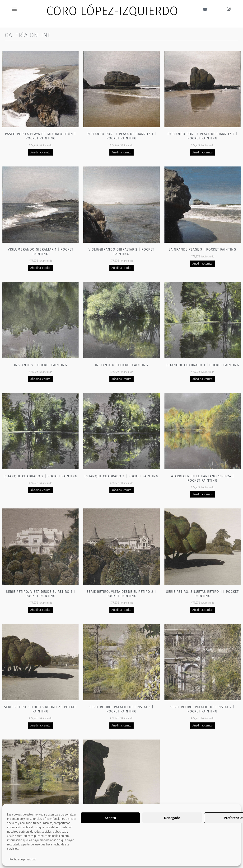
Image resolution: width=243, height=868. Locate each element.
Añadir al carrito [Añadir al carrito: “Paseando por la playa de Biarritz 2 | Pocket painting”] (203, 152)
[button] (14, 9)
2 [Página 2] (117, 860)
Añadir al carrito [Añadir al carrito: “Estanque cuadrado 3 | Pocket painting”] (122, 490)
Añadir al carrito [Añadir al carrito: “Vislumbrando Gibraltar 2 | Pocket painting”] (122, 268)
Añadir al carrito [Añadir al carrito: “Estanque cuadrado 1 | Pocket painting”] (203, 379)
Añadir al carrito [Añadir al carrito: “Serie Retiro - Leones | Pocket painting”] (122, 837)
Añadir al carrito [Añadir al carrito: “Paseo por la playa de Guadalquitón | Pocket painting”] (40, 152)
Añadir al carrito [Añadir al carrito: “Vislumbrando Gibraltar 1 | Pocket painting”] (40, 268)
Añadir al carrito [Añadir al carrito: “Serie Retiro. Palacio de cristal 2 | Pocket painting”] (203, 726)
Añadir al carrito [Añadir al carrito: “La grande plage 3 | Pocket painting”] (203, 264)
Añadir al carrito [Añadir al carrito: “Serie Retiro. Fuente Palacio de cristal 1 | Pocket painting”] (40, 841)
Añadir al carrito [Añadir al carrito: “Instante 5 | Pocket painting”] (40, 379)
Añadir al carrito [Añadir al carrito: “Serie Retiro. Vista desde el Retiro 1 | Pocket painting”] (40, 610)
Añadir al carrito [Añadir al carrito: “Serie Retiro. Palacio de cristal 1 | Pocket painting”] (122, 726)
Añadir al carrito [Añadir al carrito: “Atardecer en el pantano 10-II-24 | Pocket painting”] (203, 494)
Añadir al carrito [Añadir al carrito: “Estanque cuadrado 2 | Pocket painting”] (40, 490)
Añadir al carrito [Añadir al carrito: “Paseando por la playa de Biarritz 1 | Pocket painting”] (122, 152)
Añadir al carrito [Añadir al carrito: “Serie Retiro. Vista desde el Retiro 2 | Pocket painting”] (122, 610)
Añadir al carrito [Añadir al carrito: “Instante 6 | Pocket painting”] (122, 379)
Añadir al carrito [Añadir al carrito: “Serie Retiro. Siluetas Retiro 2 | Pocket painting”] (40, 726)
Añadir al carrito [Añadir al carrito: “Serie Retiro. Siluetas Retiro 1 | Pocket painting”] (203, 610)
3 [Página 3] (126, 860)
